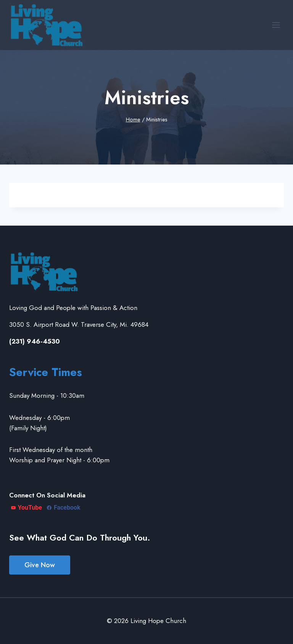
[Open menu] (276, 25)
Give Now (40, 565)
